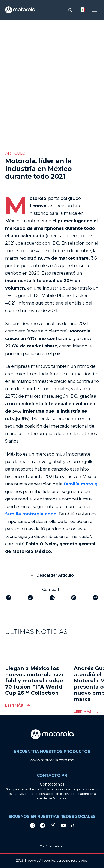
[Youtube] (63, 825)
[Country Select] (83, 10)
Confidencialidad (52, 846)
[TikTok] (73, 825)
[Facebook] (43, 825)
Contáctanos (52, 784)
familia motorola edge (31, 514)
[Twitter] (53, 825)
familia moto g (81, 484)
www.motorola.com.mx (52, 760)
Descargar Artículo (52, 575)
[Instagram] (32, 825)
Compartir (52, 590)
